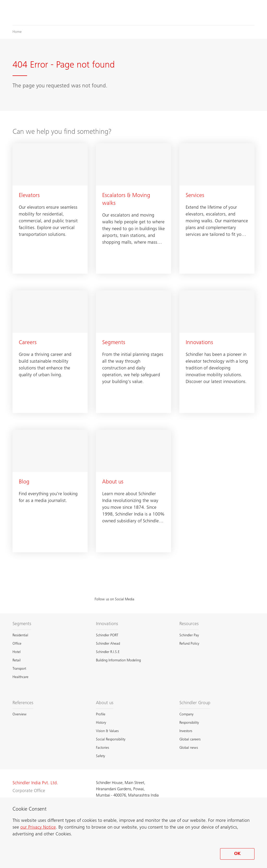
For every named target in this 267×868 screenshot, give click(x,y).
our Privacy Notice (38, 828)
